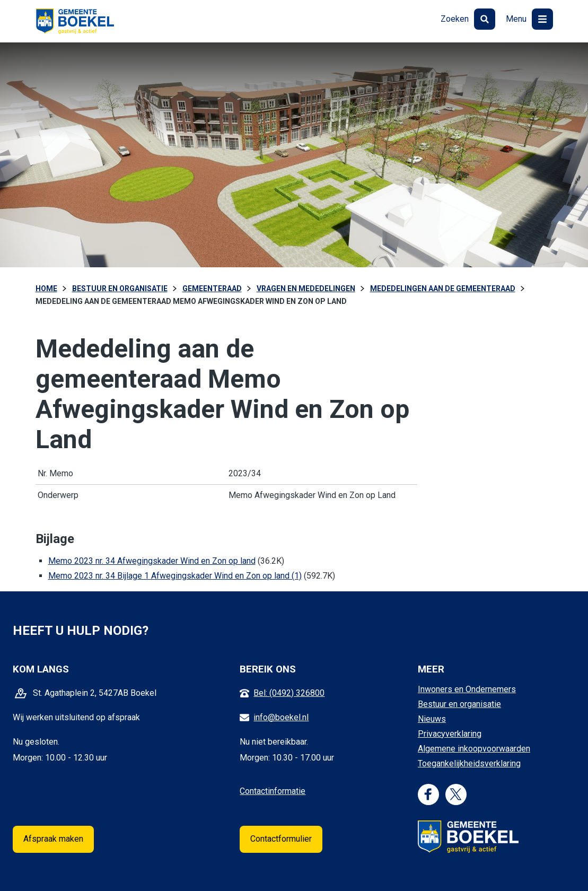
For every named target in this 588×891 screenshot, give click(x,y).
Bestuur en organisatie (459, 704)
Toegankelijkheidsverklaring (469, 763)
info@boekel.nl (281, 717)
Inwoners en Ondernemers (467, 689)
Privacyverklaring (450, 734)
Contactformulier (281, 839)
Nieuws (432, 719)
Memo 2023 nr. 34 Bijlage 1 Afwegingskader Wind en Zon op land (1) (175, 576)
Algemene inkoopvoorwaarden (474, 749)
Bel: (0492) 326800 (289, 693)
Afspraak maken (53, 839)
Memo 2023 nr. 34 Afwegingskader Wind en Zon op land (152, 561)
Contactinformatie (273, 791)
